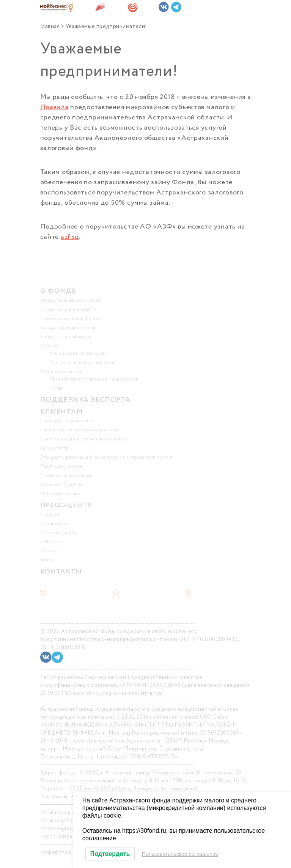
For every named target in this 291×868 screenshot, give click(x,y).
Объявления (54, 524)
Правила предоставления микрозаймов (94, 379)
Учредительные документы (71, 300)
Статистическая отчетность (82, 363)
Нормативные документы (69, 309)
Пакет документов (61, 466)
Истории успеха (58, 533)
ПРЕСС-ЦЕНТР (66, 505)
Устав (56, 388)
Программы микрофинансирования (79, 430)
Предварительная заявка (68, 421)
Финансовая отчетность (77, 353)
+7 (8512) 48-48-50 (77, 594)
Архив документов (61, 372)
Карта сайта (56, 837)
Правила (54, 107)
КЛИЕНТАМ (62, 412)
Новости (50, 515)
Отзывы (50, 551)
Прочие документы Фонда (70, 319)
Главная (50, 27)
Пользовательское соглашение (180, 854)
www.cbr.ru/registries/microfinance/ (118, 693)
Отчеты (49, 346)
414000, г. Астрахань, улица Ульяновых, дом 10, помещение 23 (160, 773)
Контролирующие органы (68, 328)
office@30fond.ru (148, 594)
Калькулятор (54, 448)
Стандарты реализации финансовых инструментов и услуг (107, 457)
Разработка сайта (64, 852)
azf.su (70, 237)
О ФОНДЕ (58, 291)
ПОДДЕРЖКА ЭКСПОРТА (85, 400)
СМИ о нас (52, 542)
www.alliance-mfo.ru (98, 741)
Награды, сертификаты (66, 337)
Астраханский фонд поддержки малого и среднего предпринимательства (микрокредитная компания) (119, 635)
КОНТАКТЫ (61, 572)
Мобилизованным (61, 494)
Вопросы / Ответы (61, 485)
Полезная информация (66, 476)
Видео (47, 560)
